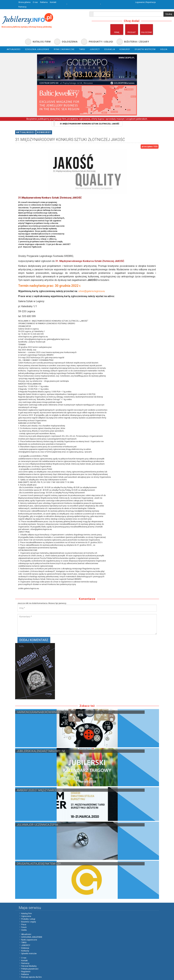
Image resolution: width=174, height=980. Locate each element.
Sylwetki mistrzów (29, 954)
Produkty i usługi (28, 919)
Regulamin (26, 972)
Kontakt (53, 2)
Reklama (44, 2)
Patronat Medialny (29, 966)
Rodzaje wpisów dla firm (32, 977)
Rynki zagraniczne (29, 940)
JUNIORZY (26, 945)
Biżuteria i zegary (29, 922)
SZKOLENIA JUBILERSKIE (32, 937)
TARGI (24, 943)
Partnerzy (22, 7)
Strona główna (24, 2)
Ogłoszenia (26, 916)
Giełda (24, 930)
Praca (24, 925)
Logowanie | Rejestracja (145, 2)
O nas (35, 2)
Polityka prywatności (30, 969)
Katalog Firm (27, 914)
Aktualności (25, 132)
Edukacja (25, 948)
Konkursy (44, 132)
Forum (24, 927)
